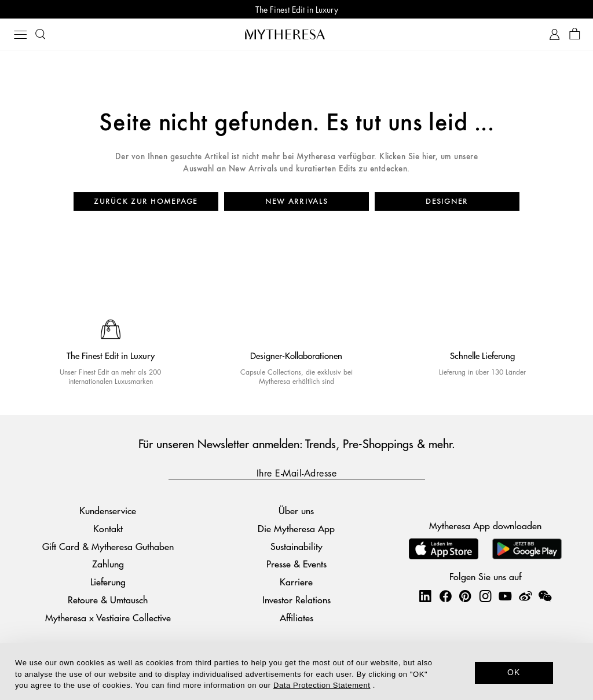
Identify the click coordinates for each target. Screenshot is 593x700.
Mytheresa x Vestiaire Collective (108, 617)
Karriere (296, 582)
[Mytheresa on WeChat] (545, 596)
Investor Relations (296, 600)
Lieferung (108, 582)
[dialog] (296, 672)
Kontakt (108, 528)
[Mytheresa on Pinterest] (465, 596)
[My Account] (554, 34)
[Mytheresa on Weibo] (525, 596)
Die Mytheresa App (296, 528)
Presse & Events (296, 564)
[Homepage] (296, 34)
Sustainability (296, 546)
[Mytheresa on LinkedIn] (425, 596)
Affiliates (296, 617)
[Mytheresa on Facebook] (445, 596)
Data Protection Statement (322, 685)
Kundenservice (108, 510)
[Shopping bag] (575, 34)
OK (514, 672)
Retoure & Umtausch (108, 600)
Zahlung (108, 564)
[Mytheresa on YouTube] (505, 596)
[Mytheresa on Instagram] (485, 596)
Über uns (296, 510)
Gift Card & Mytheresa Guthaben (108, 546)
